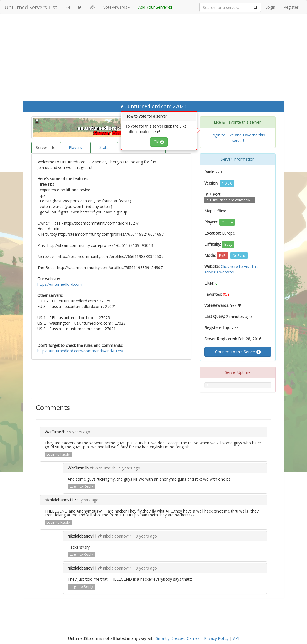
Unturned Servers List (31, 7)
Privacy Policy (216, 638)
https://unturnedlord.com (60, 284)
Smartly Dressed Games (178, 638)
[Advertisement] (154, 59)
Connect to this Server (238, 352)
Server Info (46, 147)
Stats (104, 147)
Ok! (159, 142)
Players (75, 147)
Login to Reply (58, 454)
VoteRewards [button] (117, 7)
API (236, 638)
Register (291, 7)
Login (270, 7)
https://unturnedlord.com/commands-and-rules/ (80, 351)
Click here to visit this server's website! (231, 269)
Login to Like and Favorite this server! (238, 138)
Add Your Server (155, 7)
